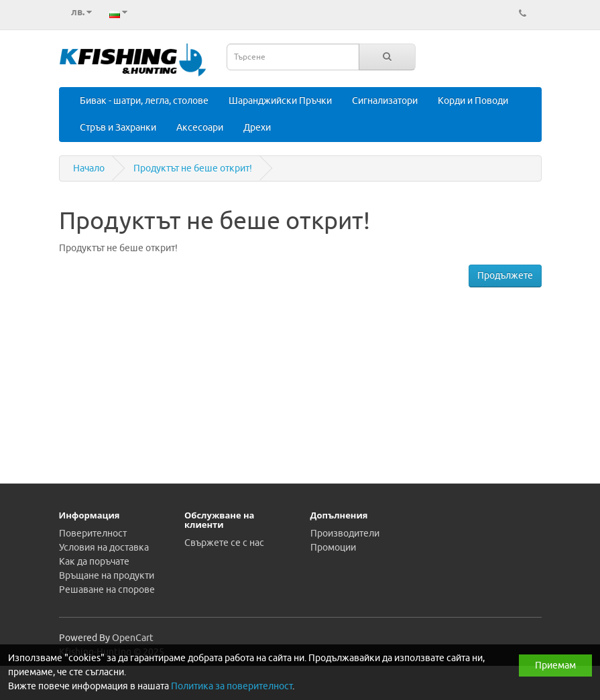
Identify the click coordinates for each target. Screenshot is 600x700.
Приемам (555, 666)
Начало (89, 168)
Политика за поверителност (232, 686)
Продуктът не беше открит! (193, 168)
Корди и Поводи (473, 101)
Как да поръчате (94, 562)
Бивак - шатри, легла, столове (144, 101)
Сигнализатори (385, 101)
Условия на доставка (104, 548)
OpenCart (133, 638)
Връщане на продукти (107, 576)
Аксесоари (200, 128)
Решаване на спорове (107, 590)
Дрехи (257, 128)
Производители (345, 534)
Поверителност (93, 534)
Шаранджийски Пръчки (280, 101)
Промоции (333, 548)
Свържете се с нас (224, 543)
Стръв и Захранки (118, 128)
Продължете (505, 276)
